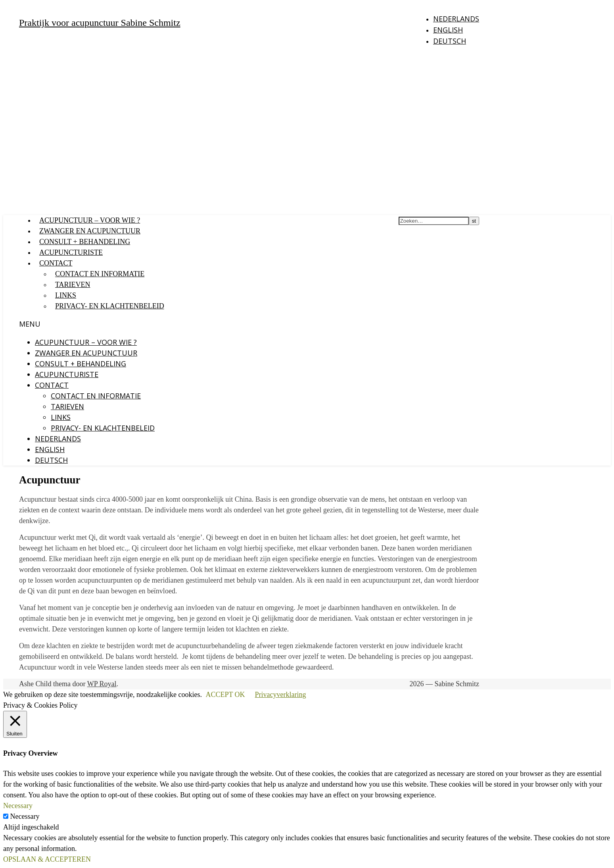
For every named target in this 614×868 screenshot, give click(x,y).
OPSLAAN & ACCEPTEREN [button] (47, 859)
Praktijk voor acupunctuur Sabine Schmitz (100, 23)
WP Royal (102, 684)
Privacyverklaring (281, 695)
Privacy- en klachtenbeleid (110, 306)
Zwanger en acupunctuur (90, 231)
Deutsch (450, 41)
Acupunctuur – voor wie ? (90, 220)
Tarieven (73, 285)
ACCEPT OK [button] (225, 695)
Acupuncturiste (71, 252)
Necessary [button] (18, 806)
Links (66, 295)
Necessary (25, 816)
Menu (30, 324)
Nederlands (456, 19)
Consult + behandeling (85, 242)
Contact (56, 263)
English (448, 30)
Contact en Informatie (100, 274)
